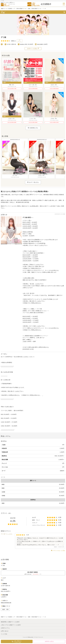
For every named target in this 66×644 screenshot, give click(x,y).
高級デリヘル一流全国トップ (8, 9)
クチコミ (20, 41)
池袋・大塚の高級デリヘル (35, 9)
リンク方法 (4, 634)
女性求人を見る (49, 641)
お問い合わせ (5, 631)
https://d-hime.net (6, 603)
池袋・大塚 (5, 609)
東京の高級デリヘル (21, 9)
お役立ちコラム (5, 628)
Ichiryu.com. (30, 637)
